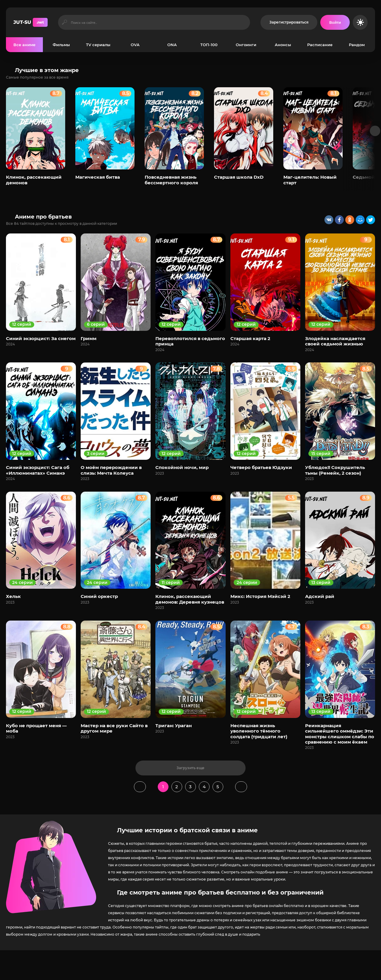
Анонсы (283, 45)
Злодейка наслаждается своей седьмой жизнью (335, 341)
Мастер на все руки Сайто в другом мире (114, 728)
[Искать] (64, 22)
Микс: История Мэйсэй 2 (260, 596)
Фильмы (61, 45)
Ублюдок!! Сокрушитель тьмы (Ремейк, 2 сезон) (335, 470)
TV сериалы (98, 45)
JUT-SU (31, 22)
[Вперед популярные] (375, 131)
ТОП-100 (209, 45)
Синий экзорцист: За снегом (41, 338)
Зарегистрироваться (289, 22)
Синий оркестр (99, 596)
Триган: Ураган (174, 726)
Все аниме (24, 45)
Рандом (357, 45)
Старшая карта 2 (250, 338)
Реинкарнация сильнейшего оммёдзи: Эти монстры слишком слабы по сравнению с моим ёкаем (340, 734)
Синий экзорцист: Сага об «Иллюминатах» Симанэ (38, 470)
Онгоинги (246, 45)
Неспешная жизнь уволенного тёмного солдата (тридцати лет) (259, 731)
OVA (135, 45)
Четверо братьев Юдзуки (261, 467)
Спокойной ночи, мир (182, 467)
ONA (172, 45)
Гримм (89, 338)
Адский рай (320, 596)
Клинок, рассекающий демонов (34, 180)
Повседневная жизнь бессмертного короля (171, 180)
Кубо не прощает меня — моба (36, 728)
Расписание (320, 45)
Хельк (13, 596)
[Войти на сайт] (335, 22)
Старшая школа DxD (239, 177)
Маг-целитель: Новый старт (310, 180)
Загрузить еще (190, 768)
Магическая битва (98, 177)
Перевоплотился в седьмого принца (190, 341)
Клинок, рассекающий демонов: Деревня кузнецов (190, 599)
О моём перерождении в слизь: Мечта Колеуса (111, 470)
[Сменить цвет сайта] (360, 22)
